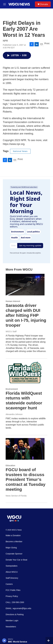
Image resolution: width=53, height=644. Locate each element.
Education (10, 465)
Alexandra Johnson (14, 414)
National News (20, 151)
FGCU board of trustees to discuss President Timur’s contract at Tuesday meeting (26, 479)
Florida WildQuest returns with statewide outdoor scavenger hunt (24, 401)
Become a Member (14, 542)
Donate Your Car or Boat (16, 560)
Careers (9, 584)
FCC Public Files (13, 590)
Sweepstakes (12, 566)
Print (47, 43)
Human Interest (13, 301)
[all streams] (49, 640)
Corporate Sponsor (14, 554)
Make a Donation (13, 536)
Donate (44, 4)
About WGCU (12, 572)
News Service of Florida (16, 496)
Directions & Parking (15, 615)
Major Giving (11, 548)
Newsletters (11, 627)
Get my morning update (30, 245)
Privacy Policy (12, 596)
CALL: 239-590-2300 (15, 602)
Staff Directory (12, 578)
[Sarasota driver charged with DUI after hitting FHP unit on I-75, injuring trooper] (25, 285)
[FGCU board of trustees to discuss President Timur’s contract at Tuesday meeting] (25, 449)
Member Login (12, 621)
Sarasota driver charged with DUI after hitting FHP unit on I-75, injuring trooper (26, 315)
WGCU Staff (11, 331)
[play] (4, 640)
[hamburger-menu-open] (5, 4)
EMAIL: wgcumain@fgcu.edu (18, 608)
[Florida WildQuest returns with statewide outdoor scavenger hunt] (25, 372)
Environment (12, 389)
